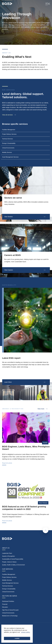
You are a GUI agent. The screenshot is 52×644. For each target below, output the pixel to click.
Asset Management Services (10, 583)
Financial (5, 604)
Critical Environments (8, 592)
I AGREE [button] (17, 638)
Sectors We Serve (10, 596)
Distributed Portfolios (8, 601)
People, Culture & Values (9, 562)
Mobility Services (7, 580)
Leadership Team (7, 553)
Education (5, 607)
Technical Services (7, 586)
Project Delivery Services (9, 577)
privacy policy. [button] (26, 632)
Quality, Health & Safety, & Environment (13, 565)
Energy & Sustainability (9, 589)
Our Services (8, 569)
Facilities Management (9, 574)
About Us (6, 548)
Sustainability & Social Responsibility (13, 559)
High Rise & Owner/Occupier (10, 610)
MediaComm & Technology (10, 616)
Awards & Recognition (8, 556)
